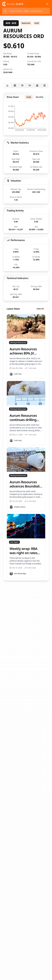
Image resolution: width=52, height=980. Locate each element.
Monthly (40, 97)
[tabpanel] (26, 336)
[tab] (7, 86)
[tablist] (26, 85)
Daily (29, 97)
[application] (26, 119)
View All (40, 309)
